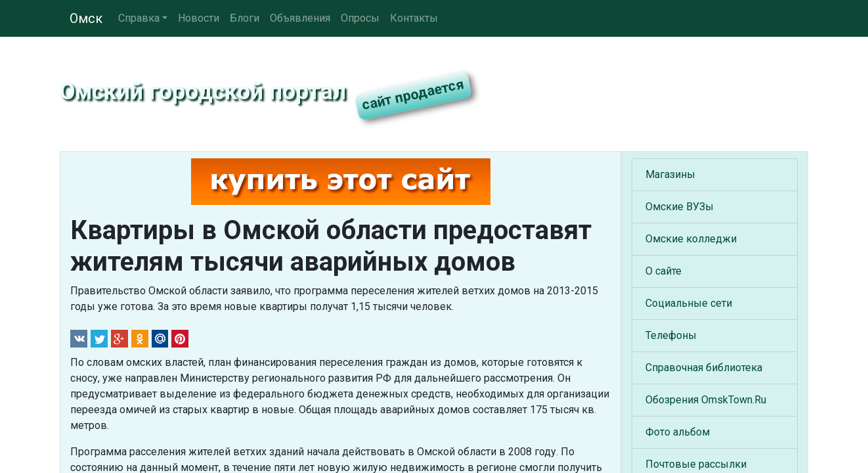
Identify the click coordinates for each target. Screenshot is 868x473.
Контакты (414, 18)
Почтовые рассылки (696, 464)
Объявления (300, 18)
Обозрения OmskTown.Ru (706, 400)
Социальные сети (689, 303)
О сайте (663, 271)
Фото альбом (678, 432)
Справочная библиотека (704, 368)
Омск (86, 18)
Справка (139, 18)
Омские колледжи (691, 239)
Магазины (670, 174)
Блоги (245, 18)
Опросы (360, 18)
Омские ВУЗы (680, 207)
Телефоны (671, 335)
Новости (199, 18)
